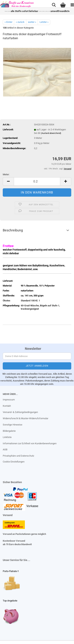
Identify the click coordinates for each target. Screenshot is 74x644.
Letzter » (44, 22)
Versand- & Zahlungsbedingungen (20, 412)
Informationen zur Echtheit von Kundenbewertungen (30, 443)
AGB (5, 449)
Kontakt (7, 406)
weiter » (32, 22)
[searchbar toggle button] (54, 5)
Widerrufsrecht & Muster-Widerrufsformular (25, 418)
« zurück (20, 22)
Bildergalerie (9, 431)
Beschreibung (13, 230)
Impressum (9, 400)
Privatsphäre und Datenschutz (18, 456)
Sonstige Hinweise (13, 425)
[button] (8, 181)
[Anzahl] (37, 181)
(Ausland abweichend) (51, 133)
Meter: (6, 174)
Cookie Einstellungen (14, 462)
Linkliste (7, 437)
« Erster (8, 22)
